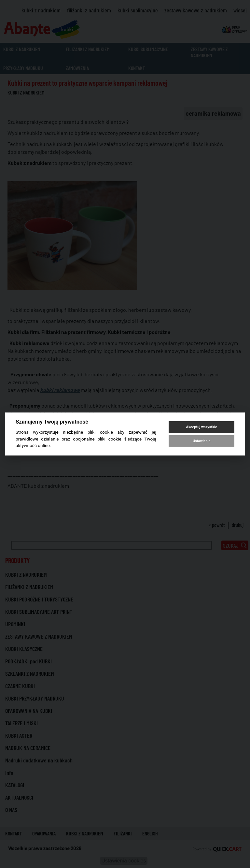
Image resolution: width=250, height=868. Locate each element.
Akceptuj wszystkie (202, 427)
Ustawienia (201, 441)
